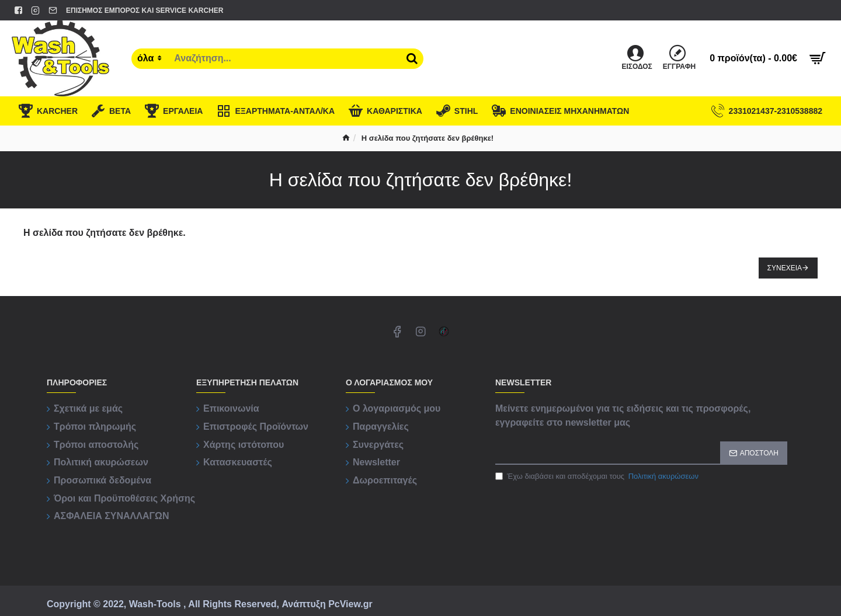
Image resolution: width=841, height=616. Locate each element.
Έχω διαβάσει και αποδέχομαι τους (598, 476)
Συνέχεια (785, 268)
